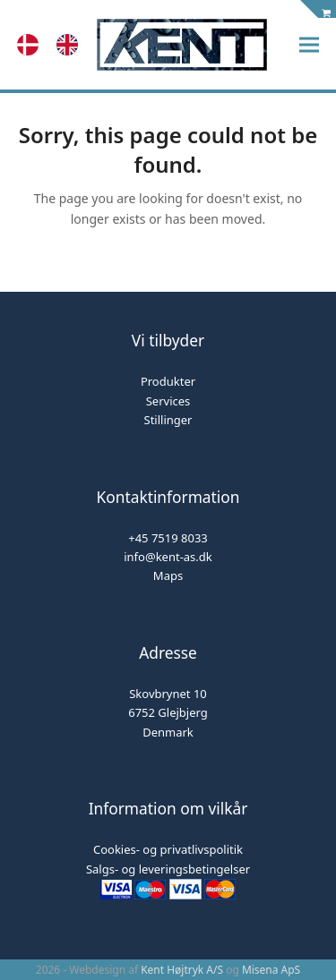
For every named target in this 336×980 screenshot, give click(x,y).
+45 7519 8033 (168, 538)
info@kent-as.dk (168, 557)
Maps (168, 575)
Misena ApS (271, 970)
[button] (309, 45)
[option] (72, 45)
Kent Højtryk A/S (182, 970)
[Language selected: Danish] (56, 45)
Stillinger (168, 420)
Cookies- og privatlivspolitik (168, 849)
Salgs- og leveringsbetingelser (168, 869)
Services (168, 401)
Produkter (168, 381)
